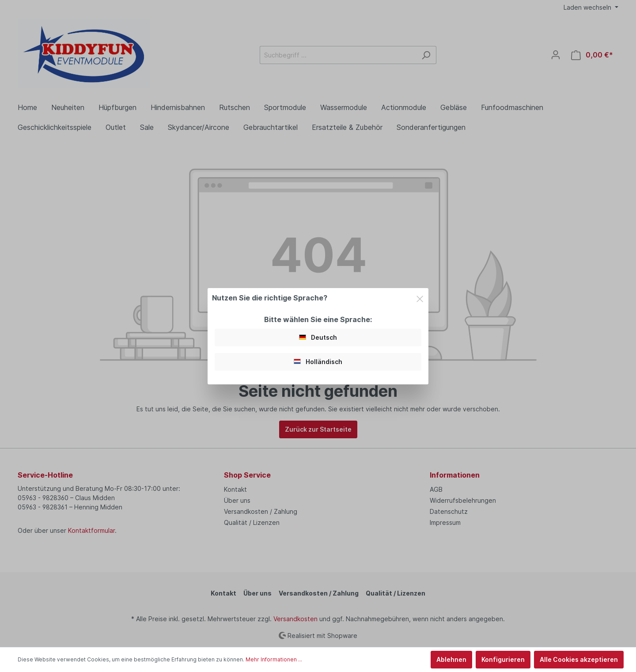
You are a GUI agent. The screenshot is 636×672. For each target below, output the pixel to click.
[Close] (420, 297)
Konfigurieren (503, 659)
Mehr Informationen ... (274, 659)
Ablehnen (451, 659)
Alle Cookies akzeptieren (579, 659)
